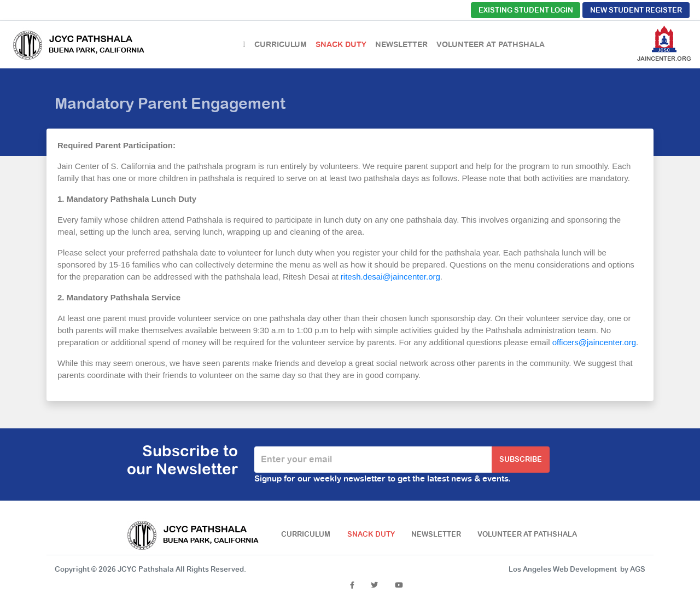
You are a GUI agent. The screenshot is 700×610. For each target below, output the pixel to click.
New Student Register (636, 10)
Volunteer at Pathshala (491, 44)
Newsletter (401, 44)
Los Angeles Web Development (563, 569)
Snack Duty (341, 44)
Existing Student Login (526, 10)
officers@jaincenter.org (594, 342)
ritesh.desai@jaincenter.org (390, 277)
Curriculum (281, 44)
